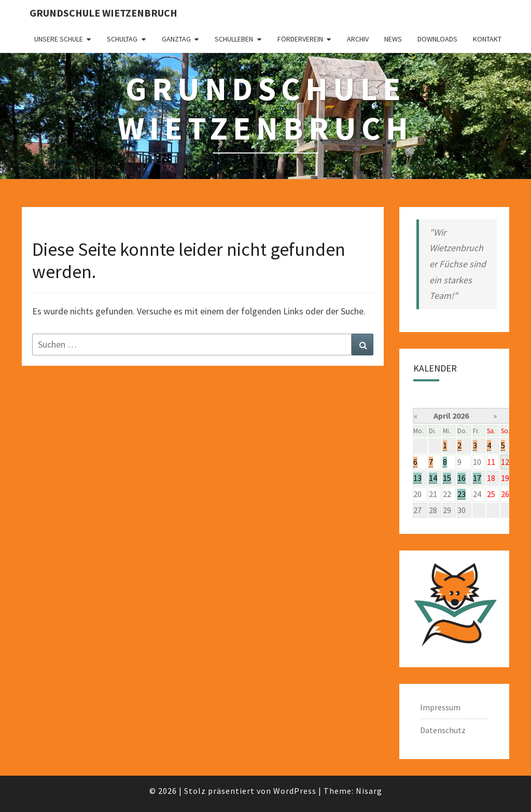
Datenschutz (443, 730)
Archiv (358, 39)
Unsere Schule (59, 39)
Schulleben (234, 39)
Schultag (122, 39)
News (393, 39)
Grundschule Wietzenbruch (103, 13)
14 (433, 478)
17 (477, 478)
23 (462, 494)
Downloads (437, 39)
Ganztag (176, 39)
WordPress (295, 791)
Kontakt (487, 39)
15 (447, 478)
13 (417, 478)
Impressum (440, 707)
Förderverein (300, 39)
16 (462, 478)
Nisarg (369, 791)
